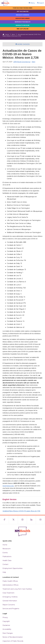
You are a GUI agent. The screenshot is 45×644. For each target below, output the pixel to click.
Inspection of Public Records (13, 641)
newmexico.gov (8, 486)
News (13, 34)
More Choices (23, 44)
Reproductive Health (23, 22)
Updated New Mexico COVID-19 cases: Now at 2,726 (21, 511)
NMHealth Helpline (23, 25)
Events (5, 553)
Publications (7, 557)
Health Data (7, 560)
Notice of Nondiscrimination (13, 637)
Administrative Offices (10, 585)
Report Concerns (9, 605)
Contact (5, 564)
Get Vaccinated (23, 11)
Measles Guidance (23, 15)
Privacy (5, 617)
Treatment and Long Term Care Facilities (17, 589)
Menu (32, 3)
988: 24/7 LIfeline (23, 29)
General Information (10, 601)
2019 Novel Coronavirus (22, 62)
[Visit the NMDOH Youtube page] (40, 520)
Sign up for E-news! (23, 18)
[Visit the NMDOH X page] (14, 520)
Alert (33, 62)
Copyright (6, 621)
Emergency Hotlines (10, 597)
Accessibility (7, 629)
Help (4, 572)
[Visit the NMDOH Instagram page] (22, 520)
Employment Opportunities (12, 568)
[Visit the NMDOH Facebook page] (5, 520)
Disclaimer (6, 625)
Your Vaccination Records (22, 8)
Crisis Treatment (8, 593)
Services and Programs (11, 609)
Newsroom (7, 549)
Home (7, 34)
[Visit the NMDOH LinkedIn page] (32, 520)
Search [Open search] (41, 3)
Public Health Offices (10, 581)
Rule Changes (8, 633)
